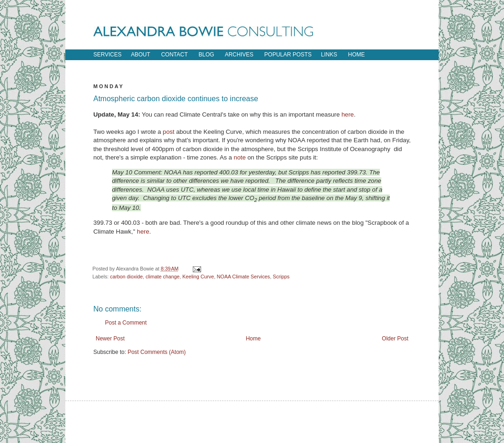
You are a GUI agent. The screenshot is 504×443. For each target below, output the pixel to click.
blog (206, 55)
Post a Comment (126, 323)
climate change (163, 277)
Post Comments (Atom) (157, 352)
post (169, 132)
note (240, 157)
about (140, 55)
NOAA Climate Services (244, 277)
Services (107, 55)
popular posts (288, 55)
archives (239, 55)
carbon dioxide (126, 277)
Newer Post (110, 339)
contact (174, 55)
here (348, 114)
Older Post (395, 339)
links (329, 55)
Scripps (281, 277)
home (357, 55)
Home (253, 339)
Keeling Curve (198, 277)
